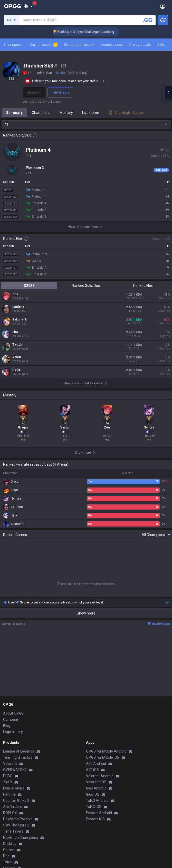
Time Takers (13, 831)
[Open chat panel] (168, 92)
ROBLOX (10, 813)
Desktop (10, 844)
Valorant (10, 764)
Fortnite (9, 794)
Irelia (16, 370)
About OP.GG (13, 713)
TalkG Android (97, 801)
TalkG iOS (94, 807)
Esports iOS (95, 819)
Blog (7, 726)
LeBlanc (18, 307)
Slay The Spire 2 (16, 825)
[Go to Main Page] (13, 6)
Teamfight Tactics (18, 757)
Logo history (13, 732)
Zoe (15, 294)
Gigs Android (96, 788)
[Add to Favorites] (72, 66)
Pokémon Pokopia (18, 819)
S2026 (29, 286)
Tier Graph (60, 92)
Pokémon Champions (21, 837)
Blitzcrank (20, 319)
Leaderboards (112, 45)
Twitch (17, 345)
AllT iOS (92, 770)
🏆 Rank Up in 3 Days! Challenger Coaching (91, 32)
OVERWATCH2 (15, 770)
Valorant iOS (96, 782)
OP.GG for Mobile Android (106, 751)
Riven (17, 357)
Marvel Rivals (14, 788)
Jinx (15, 332)
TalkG (8, 862)
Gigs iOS (93, 794)
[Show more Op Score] (167, 602)
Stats (162, 45)
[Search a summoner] (148, 20)
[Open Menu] (163, 6)
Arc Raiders (12, 807)
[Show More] (28, 6)
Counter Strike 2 (16, 801)
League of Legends (19, 751)
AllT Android (96, 764)
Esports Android (99, 813)
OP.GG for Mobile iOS (103, 757)
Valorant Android (100, 776)
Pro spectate (140, 45)
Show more (86, 613)
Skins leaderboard (79, 45)
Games (9, 850)
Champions (14, 45)
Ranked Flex (143, 286)
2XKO (8, 782)
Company (11, 719)
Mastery (66, 113)
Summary (14, 113)
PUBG (8, 776)
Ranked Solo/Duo (86, 286)
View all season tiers (86, 227)
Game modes (44, 45)
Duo (6, 856)
